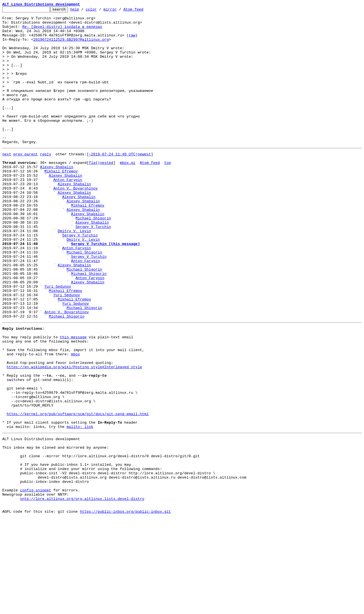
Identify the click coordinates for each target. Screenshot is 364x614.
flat (93, 192)
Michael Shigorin (93, 259)
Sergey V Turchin (93, 269)
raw (132, 41)
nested (106, 192)
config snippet (35, 582)
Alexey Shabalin (57, 197)
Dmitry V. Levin (74, 274)
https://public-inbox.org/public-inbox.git (125, 608)
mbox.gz (128, 192)
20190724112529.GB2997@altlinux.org (71, 46)
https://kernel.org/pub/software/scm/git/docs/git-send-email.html (78, 492)
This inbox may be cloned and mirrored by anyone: (55, 531)
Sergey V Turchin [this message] (106, 290)
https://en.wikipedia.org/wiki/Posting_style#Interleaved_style (75, 436)
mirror (119, 11)
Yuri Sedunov (58, 341)
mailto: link (80, 508)
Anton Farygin (68, 213)
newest (144, 182)
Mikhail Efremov (61, 203)
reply (46, 182)
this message (73, 400)
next (7, 182)
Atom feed (142, 11)
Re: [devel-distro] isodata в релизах (62, 31)
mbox (76, 421)
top (167, 192)
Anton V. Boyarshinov (75, 223)
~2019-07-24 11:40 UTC (112, 182)
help (83, 11)
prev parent (26, 182)
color (100, 11)
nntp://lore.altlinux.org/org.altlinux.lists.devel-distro (82, 592)
